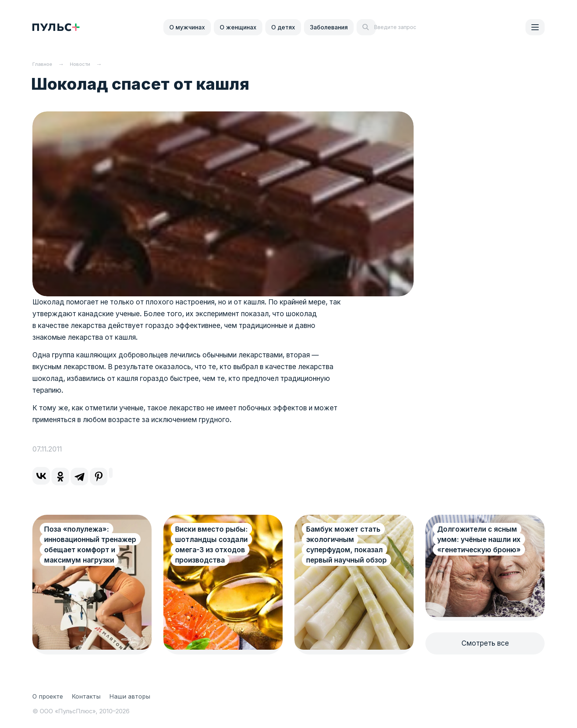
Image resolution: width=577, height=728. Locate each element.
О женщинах (238, 27)
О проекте (48, 696)
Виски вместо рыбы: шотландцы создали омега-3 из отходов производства (211, 545)
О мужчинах (187, 27)
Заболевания (329, 27)
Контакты (86, 696)
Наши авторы (130, 696)
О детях (283, 27)
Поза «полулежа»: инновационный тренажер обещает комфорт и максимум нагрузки (82, 550)
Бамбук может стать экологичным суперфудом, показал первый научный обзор (346, 545)
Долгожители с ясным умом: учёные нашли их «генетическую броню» (479, 540)
